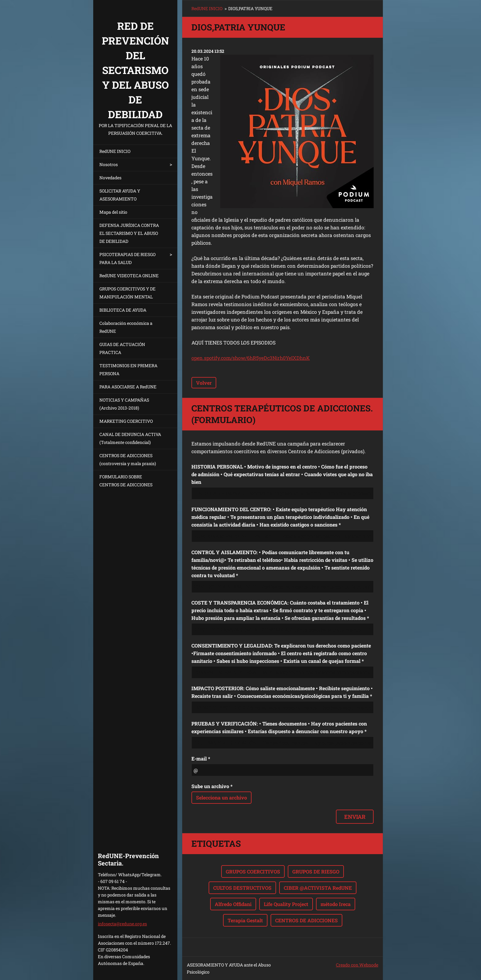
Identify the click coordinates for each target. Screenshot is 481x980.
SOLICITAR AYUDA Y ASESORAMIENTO (120, 195)
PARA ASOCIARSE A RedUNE (128, 387)
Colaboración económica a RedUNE (126, 327)
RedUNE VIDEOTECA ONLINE (129, 276)
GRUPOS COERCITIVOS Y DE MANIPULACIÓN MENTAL (127, 293)
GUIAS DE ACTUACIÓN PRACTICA (122, 348)
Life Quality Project (286, 904)
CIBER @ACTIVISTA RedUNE (318, 888)
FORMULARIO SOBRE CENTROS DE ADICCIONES (126, 481)
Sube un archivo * (212, 786)
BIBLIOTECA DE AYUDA (123, 310)
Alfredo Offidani (233, 904)
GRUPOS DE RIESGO (316, 871)
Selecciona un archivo (221, 797)
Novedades (110, 178)
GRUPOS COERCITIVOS (253, 871)
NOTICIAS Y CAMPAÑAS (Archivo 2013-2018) (124, 404)
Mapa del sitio (113, 212)
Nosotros (109, 164)
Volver (204, 383)
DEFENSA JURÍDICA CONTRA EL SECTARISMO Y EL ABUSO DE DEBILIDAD (129, 233)
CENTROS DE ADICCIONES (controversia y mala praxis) (128, 459)
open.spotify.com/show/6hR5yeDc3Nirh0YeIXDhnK (251, 358)
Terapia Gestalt (245, 920)
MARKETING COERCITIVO (126, 421)
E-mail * (201, 758)
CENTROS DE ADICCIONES (306, 920)
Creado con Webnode (357, 965)
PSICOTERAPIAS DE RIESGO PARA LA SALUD (127, 258)
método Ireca (336, 904)
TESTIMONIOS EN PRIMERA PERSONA (128, 369)
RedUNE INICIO (115, 151)
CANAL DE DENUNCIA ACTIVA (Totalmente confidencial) (130, 438)
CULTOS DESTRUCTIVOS (242, 888)
